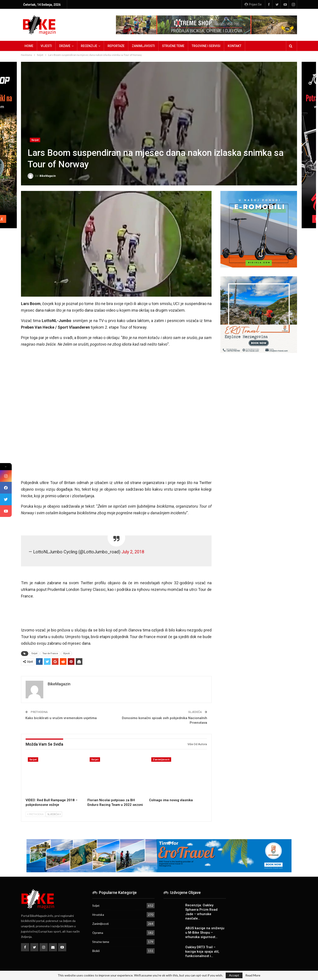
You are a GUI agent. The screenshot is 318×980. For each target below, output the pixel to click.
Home (29, 46)
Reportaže (116, 46)
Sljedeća (54, 814)
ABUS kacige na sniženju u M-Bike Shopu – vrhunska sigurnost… (205, 933)
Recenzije (89, 46)
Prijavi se (253, 4)
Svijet (35, 140)
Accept (234, 975)
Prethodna (35, 814)
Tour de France (50, 653)
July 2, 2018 (133, 552)
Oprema (98, 933)
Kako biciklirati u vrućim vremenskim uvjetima (61, 718)
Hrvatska (98, 915)
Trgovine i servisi (206, 46)
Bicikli (96, 951)
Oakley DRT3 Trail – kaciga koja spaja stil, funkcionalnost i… (202, 952)
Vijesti (46, 46)
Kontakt (235, 46)
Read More (253, 975)
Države (65, 46)
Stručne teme (173, 46)
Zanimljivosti (143, 46)
